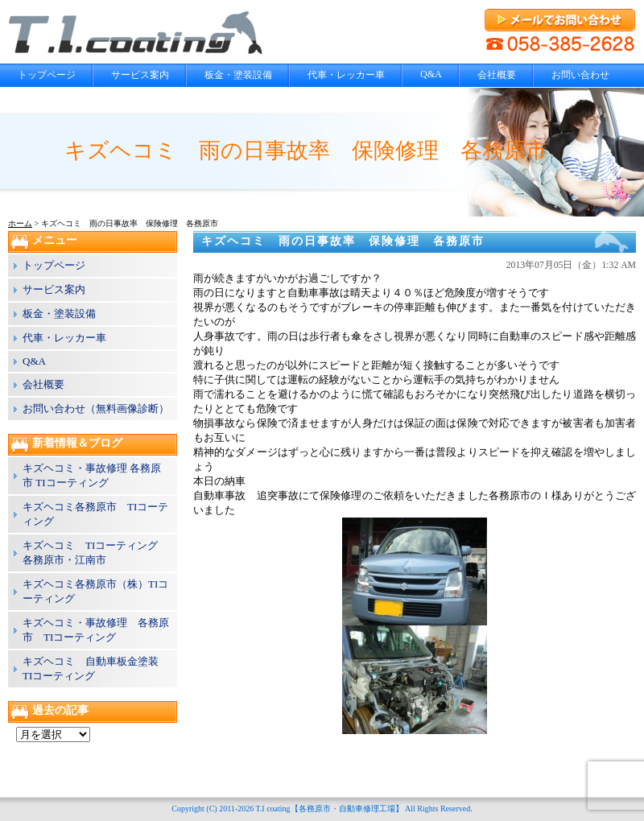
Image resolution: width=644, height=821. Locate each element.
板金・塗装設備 (238, 75)
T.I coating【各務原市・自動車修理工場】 (329, 809)
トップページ (47, 75)
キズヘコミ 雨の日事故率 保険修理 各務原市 (343, 241)
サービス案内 (140, 75)
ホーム (20, 223)
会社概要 (497, 75)
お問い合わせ (580, 75)
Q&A (431, 74)
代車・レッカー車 (346, 75)
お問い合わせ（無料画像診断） (96, 408)
